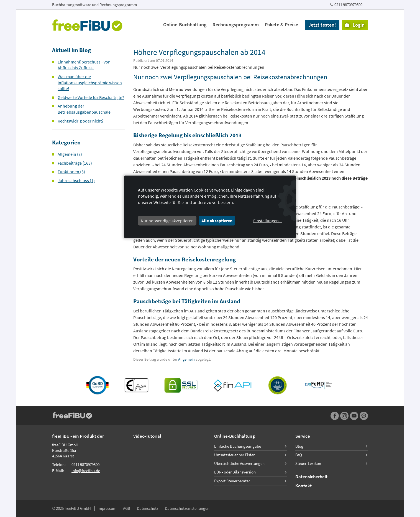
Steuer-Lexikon (308, 463)
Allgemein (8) (70, 154)
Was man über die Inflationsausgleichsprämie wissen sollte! (90, 82)
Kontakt (304, 486)
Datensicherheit (311, 477)
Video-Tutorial (147, 436)
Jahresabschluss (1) (76, 180)
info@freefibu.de (86, 471)
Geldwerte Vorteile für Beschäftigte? (91, 97)
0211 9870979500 (348, 5)
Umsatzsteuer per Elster (234, 455)
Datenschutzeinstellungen (187, 508)
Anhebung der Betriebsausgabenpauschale (84, 109)
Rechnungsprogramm (236, 25)
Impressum (107, 508)
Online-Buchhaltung (185, 25)
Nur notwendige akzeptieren (167, 221)
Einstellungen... (268, 221)
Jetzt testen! (322, 25)
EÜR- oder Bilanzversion (235, 472)
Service (303, 436)
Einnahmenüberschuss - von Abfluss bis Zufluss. (84, 65)
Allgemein (186, 359)
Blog (299, 446)
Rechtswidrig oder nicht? (81, 121)
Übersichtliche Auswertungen (239, 463)
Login (355, 25)
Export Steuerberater (232, 481)
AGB (127, 508)
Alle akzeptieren (217, 221)
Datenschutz (148, 508)
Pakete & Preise (281, 25)
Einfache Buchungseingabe (238, 446)
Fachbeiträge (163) (75, 163)
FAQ (299, 455)
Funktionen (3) (71, 172)
